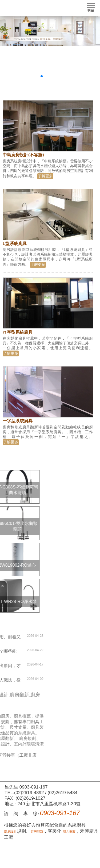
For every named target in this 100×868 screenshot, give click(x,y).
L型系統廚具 (15, 244)
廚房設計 (10, 832)
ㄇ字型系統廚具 (18, 332)
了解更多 (45, 176)
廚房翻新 (37, 832)
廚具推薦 (69, 832)
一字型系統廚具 (18, 421)
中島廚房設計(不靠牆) (23, 155)
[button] (42, 76)
